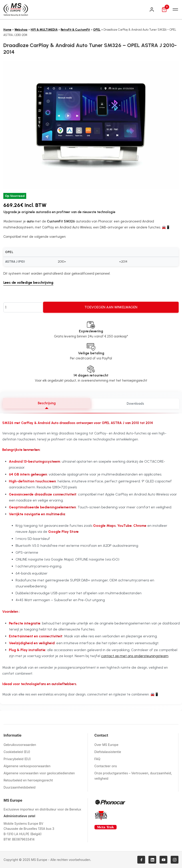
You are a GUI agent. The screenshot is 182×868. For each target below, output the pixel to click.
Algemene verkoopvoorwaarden (27, 766)
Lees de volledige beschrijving (28, 282)
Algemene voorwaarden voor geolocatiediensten (39, 773)
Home (7, 30)
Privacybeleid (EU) (17, 759)
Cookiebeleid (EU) (17, 752)
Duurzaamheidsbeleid (20, 787)
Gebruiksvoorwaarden (20, 745)
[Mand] (164, 10)
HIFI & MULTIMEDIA (44, 30)
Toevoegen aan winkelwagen (111, 307)
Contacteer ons (106, 766)
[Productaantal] (23, 307)
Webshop (21, 30)
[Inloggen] (152, 10)
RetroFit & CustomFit (75, 30)
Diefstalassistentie (108, 752)
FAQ (97, 759)
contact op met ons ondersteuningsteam (135, 656)
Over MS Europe (106, 745)
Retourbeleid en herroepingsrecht (28, 780)
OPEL (97, 30)
